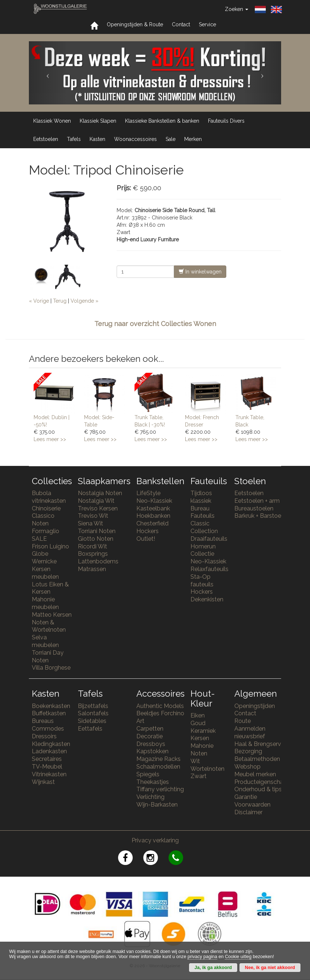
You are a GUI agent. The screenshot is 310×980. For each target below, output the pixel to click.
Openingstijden (255, 706)
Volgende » (84, 301)
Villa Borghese (51, 668)
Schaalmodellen (158, 767)
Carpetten (150, 729)
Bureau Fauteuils (203, 512)
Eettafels (90, 729)
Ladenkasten (49, 751)
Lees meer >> (50, 439)
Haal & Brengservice (262, 744)
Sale (171, 139)
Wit (195, 761)
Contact (181, 24)
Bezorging (248, 751)
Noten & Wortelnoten (49, 626)
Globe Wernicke (44, 558)
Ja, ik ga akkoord (213, 968)
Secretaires (47, 759)
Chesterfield (152, 523)
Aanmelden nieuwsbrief (250, 732)
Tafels (74, 139)
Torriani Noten (97, 531)
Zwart (199, 776)
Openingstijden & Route (135, 24)
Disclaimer (248, 812)
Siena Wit (90, 523)
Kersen (200, 738)
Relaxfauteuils (209, 569)
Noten (199, 753)
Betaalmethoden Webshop (257, 763)
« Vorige (39, 301)
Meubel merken (255, 774)
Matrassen (92, 569)
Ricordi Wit (92, 546)
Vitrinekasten (49, 774)
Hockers (148, 531)
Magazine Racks (158, 759)
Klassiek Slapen (98, 121)
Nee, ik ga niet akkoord (270, 968)
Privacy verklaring (155, 840)
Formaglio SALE (46, 535)
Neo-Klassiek (154, 501)
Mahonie (202, 746)
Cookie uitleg (238, 957)
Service (207, 24)
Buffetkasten (49, 713)
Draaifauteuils (209, 539)
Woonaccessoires (135, 139)
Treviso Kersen (98, 508)
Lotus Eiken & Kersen (50, 588)
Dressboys (151, 744)
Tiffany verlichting (160, 789)
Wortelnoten (207, 769)
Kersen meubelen (45, 573)
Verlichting (150, 797)
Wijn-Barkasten (157, 805)
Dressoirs (44, 736)
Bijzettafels (93, 706)
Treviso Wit (93, 516)
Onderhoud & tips (258, 789)
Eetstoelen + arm (257, 501)
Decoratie (150, 736)
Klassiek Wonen (52, 121)
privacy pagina (202, 957)
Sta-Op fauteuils (202, 581)
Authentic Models (160, 706)
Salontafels (93, 713)
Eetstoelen (46, 139)
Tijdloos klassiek (201, 497)
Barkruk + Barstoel (258, 516)
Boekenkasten (51, 706)
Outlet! (146, 539)
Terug (60, 301)
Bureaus (43, 721)
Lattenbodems (98, 561)
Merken (193, 139)
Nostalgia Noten (100, 493)
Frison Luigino (50, 546)
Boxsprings (93, 554)
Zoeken (237, 9)
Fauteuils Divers (226, 121)
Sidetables (92, 721)
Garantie (246, 797)
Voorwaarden (252, 805)
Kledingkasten (51, 744)
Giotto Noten (96, 539)
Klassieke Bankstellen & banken (162, 121)
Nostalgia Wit (96, 501)
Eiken (198, 715)
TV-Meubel (47, 767)
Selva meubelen (45, 641)
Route (243, 721)
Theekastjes (153, 782)
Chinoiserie (46, 508)
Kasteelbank (153, 508)
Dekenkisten (207, 599)
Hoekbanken (153, 516)
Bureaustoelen (254, 508)
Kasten (97, 139)
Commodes (48, 729)
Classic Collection (204, 527)
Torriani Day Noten (48, 656)
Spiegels (148, 774)
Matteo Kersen (52, 615)
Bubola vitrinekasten (49, 497)
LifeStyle (148, 493)
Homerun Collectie (203, 550)
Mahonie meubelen (45, 603)
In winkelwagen (200, 271)
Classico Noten (43, 520)
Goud (198, 723)
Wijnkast (43, 782)
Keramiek (203, 731)
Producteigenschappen (266, 782)
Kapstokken (152, 751)
